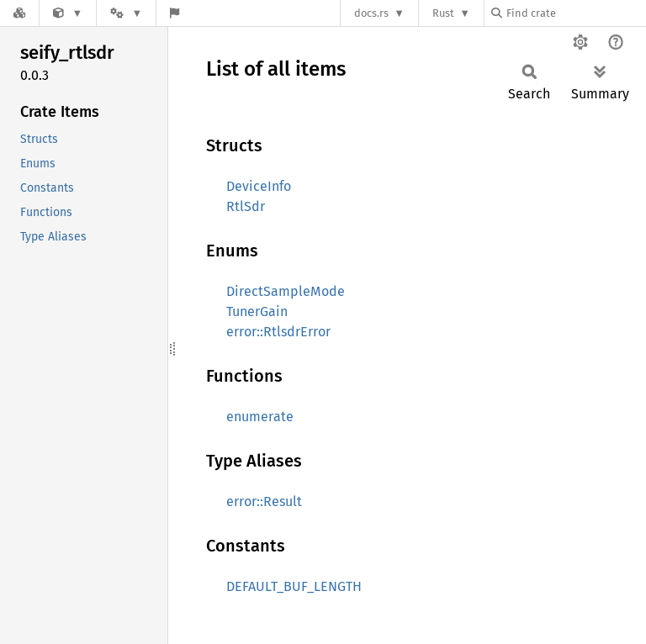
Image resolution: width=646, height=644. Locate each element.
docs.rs (371, 13)
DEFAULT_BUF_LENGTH (294, 586)
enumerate (260, 417)
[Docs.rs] (19, 13)
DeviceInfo (259, 186)
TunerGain (257, 311)
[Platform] (126, 13)
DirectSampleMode (286, 291)
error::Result (264, 501)
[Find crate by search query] (575, 13)
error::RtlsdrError (278, 332)
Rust (443, 13)
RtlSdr (246, 206)
